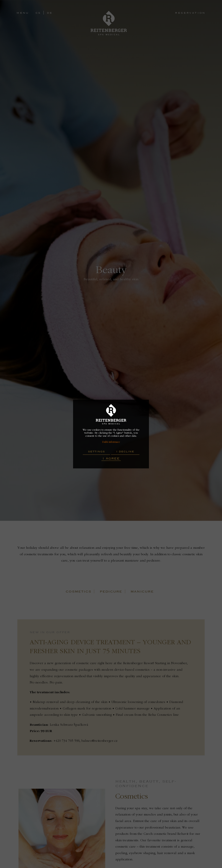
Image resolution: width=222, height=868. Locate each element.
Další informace (111, 442)
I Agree (111, 458)
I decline (125, 451)
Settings (96, 451)
